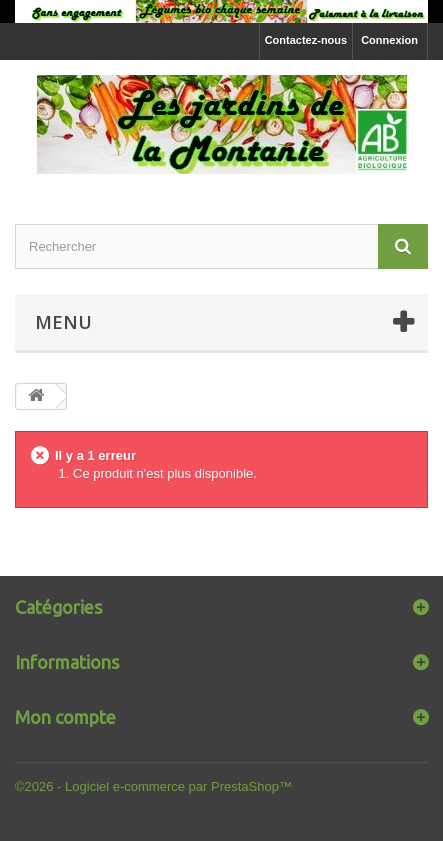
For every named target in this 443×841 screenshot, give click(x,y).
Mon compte (65, 717)
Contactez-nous (306, 40)
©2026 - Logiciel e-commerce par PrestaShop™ (153, 786)
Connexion (389, 40)
